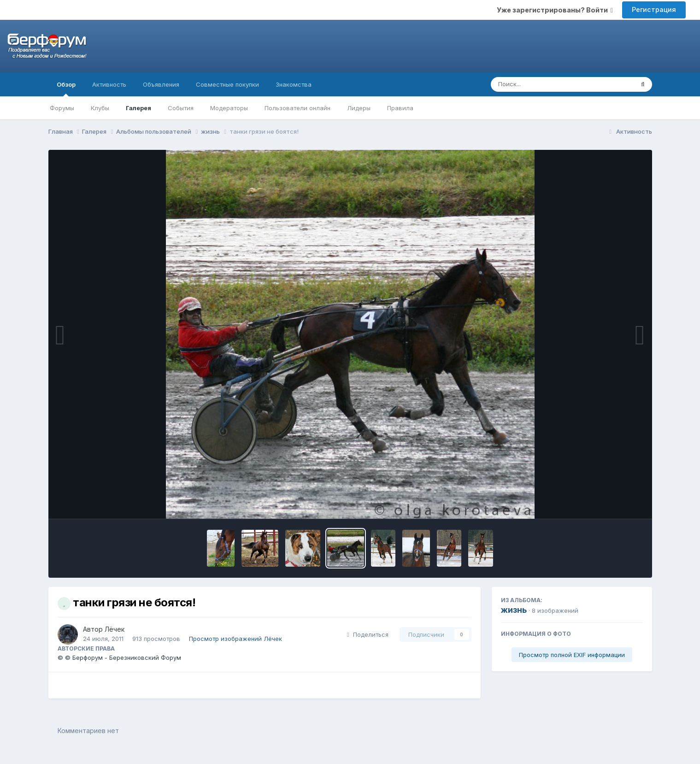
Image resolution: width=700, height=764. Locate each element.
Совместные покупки (227, 84)
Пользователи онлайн (297, 108)
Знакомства (294, 84)
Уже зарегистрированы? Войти (555, 10)
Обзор (66, 89)
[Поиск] (545, 84)
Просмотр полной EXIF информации (572, 655)
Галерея (138, 108)
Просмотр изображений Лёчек (235, 639)
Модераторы (229, 108)
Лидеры (359, 108)
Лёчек (115, 629)
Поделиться (368, 634)
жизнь (514, 610)
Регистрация (654, 9)
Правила (400, 108)
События (181, 108)
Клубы (100, 108)
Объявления (161, 84)
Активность (109, 84)
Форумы (62, 108)
